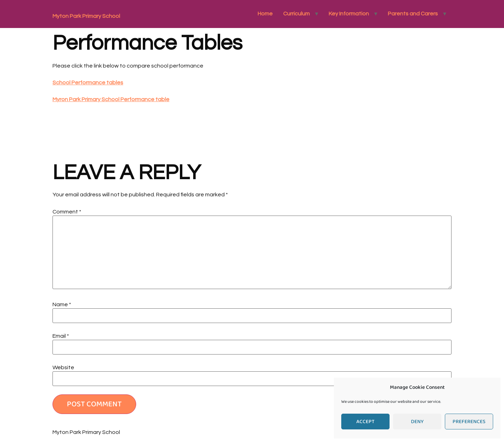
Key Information (349, 14)
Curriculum (296, 14)
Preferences (469, 422)
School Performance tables (88, 83)
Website (63, 367)
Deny (417, 422)
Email (61, 336)
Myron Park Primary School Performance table (111, 99)
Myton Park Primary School (86, 16)
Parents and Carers (413, 14)
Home (265, 14)
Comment (67, 212)
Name (62, 304)
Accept (365, 422)
